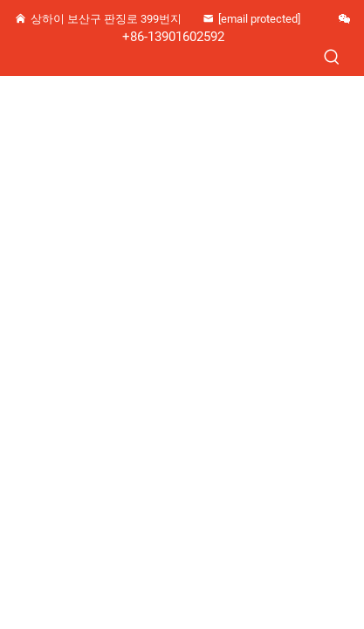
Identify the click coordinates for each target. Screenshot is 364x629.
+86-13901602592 (173, 37)
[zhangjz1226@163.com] (260, 19)
